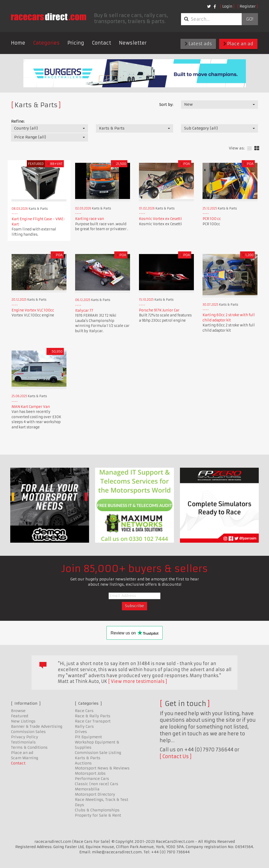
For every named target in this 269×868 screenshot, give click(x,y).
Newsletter (133, 43)
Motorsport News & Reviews (102, 768)
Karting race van (90, 219)
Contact (102, 43)
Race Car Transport (93, 721)
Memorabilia (87, 789)
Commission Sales (28, 732)
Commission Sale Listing (98, 753)
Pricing (76, 43)
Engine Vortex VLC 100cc (33, 310)
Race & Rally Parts (93, 716)
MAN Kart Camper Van (31, 407)
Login (227, 6)
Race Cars (84, 711)
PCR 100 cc (212, 219)
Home (18, 43)
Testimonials (23, 742)
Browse (18, 711)
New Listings (23, 721)
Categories (46, 43)
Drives (81, 732)
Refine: (18, 121)
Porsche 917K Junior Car (159, 310)
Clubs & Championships (97, 810)
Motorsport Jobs (90, 773)
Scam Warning (25, 758)
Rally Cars (84, 726)
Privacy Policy (25, 737)
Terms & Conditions (29, 747)
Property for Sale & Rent (98, 815)
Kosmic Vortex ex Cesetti (161, 219)
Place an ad (238, 44)
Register (248, 6)
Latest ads (198, 44)
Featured (20, 716)
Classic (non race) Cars (97, 784)
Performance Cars (92, 779)
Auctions (83, 763)
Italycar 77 (84, 311)
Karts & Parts (88, 758)
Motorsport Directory (95, 794)
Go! (250, 19)
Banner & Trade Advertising (37, 726)
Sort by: (166, 105)
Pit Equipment (88, 737)
